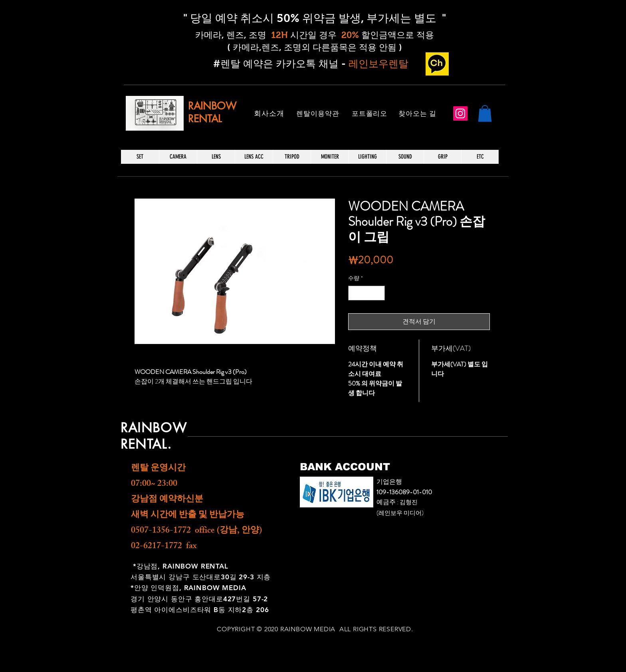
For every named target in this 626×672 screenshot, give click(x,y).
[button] (485, 113)
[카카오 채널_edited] (437, 64)
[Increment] (379, 293)
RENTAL (205, 119)
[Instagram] (460, 113)
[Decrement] (354, 293)
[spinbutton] (366, 293)
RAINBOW (212, 106)
